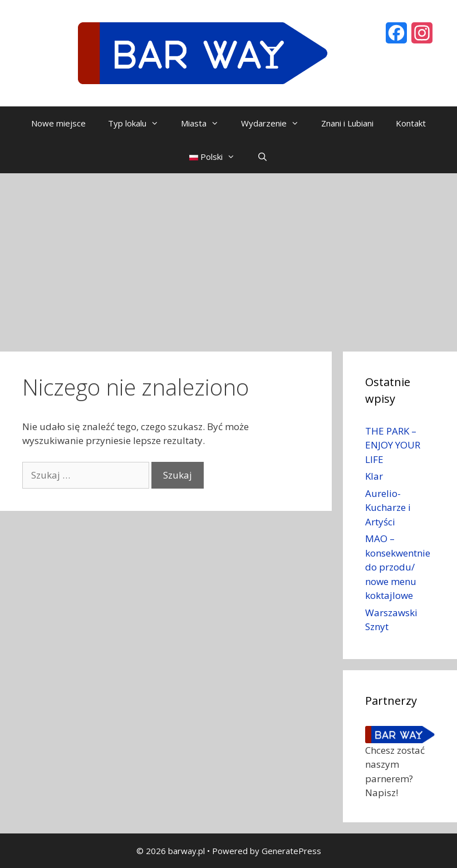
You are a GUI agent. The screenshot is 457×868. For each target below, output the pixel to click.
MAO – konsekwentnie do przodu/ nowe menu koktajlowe (398, 567)
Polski (218, 157)
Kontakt (411, 123)
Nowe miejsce (58, 123)
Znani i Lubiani (347, 123)
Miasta (205, 123)
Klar (374, 476)
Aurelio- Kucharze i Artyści (388, 508)
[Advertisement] (228, 257)
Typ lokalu (139, 123)
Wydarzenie (276, 123)
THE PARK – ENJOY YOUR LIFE (393, 445)
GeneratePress (291, 851)
